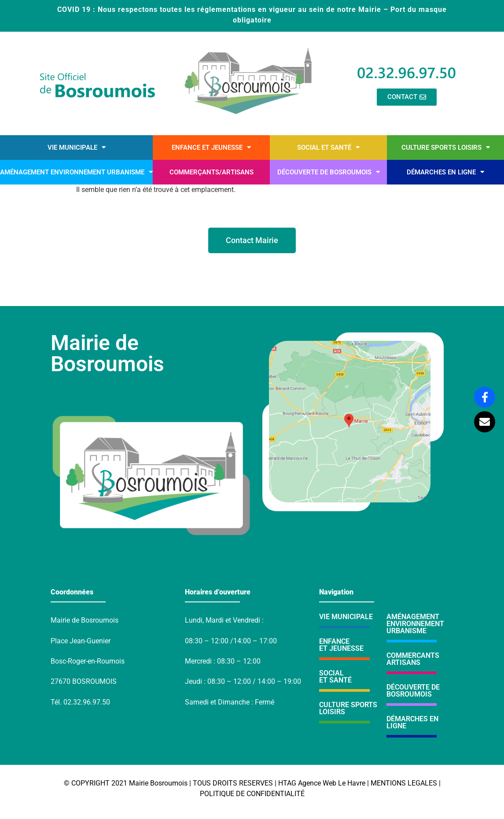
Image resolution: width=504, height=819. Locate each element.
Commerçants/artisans (212, 172)
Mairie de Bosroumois (107, 353)
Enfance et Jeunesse (211, 147)
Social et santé (328, 147)
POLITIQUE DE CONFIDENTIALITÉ (252, 794)
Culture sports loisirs (446, 147)
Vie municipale (77, 147)
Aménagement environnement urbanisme (76, 172)
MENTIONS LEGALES (404, 783)
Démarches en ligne (445, 172)
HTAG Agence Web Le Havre (322, 783)
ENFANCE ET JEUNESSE (341, 645)
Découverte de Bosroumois (329, 172)
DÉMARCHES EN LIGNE (412, 722)
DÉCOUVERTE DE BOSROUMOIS (413, 691)
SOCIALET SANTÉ (335, 677)
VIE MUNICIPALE (346, 617)
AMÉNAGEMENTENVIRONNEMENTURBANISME (415, 624)
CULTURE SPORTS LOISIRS (348, 708)
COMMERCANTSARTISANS (413, 659)
